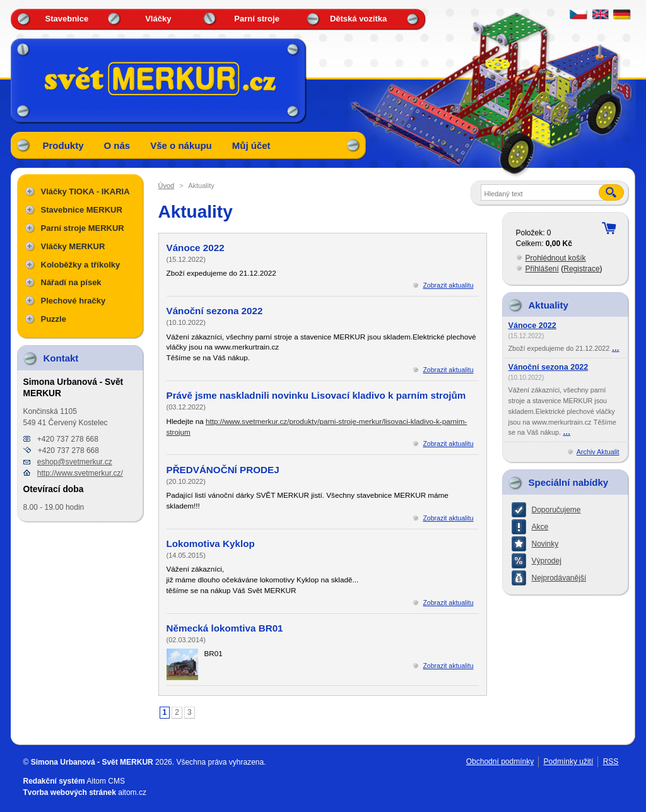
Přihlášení (542, 269)
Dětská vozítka (358, 19)
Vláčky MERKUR (73, 246)
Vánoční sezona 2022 (215, 311)
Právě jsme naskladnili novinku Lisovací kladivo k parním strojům (316, 395)
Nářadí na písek (71, 282)
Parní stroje (257, 19)
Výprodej (547, 561)
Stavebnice (67, 19)
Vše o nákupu (181, 145)
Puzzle (54, 319)
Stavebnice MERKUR (82, 210)
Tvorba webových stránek (70, 792)
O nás (117, 145)
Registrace (581, 269)
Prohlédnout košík (556, 258)
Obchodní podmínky (500, 762)
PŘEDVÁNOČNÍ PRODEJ (223, 470)
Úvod (167, 185)
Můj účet (251, 145)
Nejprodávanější (559, 578)
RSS (611, 762)
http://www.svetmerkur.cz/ (80, 473)
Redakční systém (54, 781)
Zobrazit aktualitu (448, 285)
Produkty (63, 145)
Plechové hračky (73, 301)
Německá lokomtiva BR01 (225, 628)
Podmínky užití (569, 762)
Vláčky (158, 19)
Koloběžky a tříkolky (81, 265)
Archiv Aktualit (598, 452)
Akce (540, 527)
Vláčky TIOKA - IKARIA (85, 191)
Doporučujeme (556, 510)
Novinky (545, 544)
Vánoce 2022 (196, 248)
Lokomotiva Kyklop (211, 544)
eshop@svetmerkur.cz (75, 462)
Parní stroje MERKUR (83, 228)
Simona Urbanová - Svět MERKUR (92, 762)
